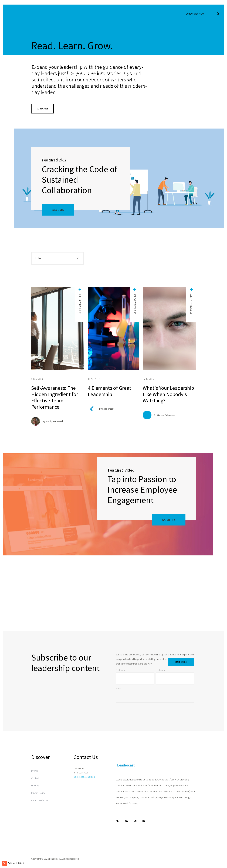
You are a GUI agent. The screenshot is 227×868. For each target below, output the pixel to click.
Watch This (169, 520)
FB (117, 821)
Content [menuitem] (35, 778)
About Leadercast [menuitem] (40, 800)
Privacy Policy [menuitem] (38, 793)
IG (144, 821)
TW (126, 821)
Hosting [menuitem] (35, 786)
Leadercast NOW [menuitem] (195, 14)
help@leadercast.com (84, 777)
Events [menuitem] (34, 771)
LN (135, 821)
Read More (58, 210)
